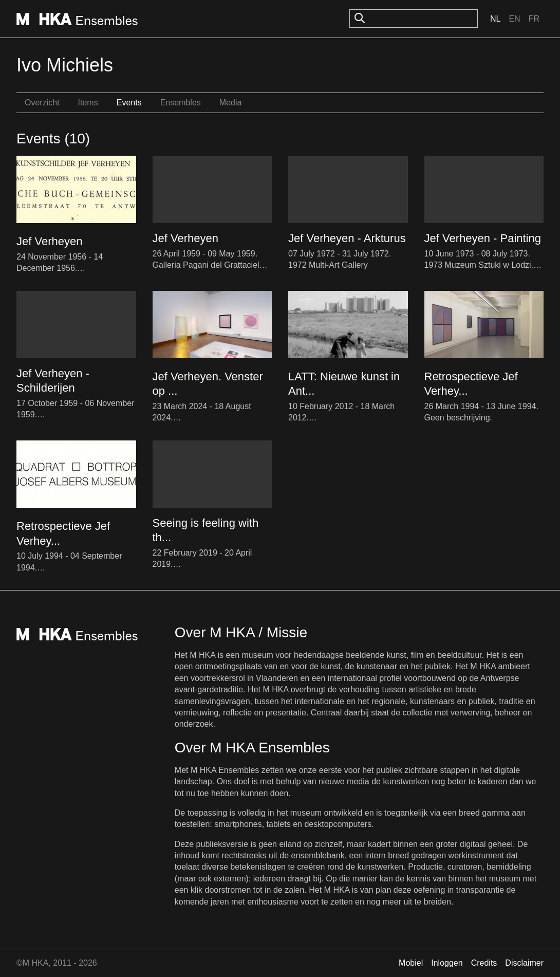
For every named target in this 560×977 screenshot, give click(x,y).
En (514, 19)
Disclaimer (524, 963)
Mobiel (411, 963)
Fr (534, 19)
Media (231, 103)
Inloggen (447, 963)
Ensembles (181, 103)
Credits (484, 963)
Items (88, 103)
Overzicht (42, 103)
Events (129, 103)
